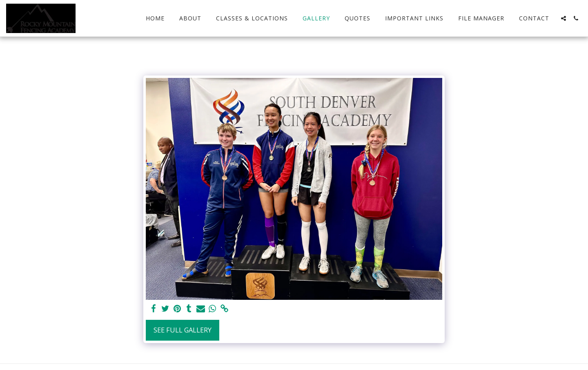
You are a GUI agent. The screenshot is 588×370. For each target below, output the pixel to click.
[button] (563, 18)
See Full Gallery (183, 330)
